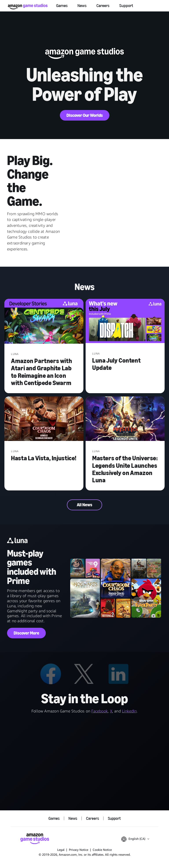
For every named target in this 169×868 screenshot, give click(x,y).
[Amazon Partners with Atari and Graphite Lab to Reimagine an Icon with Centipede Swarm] (44, 322)
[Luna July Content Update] (125, 321)
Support (126, 6)
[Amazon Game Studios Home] (28, 6)
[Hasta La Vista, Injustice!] (44, 419)
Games (62, 6)
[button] (135, 839)
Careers (103, 6)
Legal (61, 850)
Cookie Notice (102, 850)
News (82, 6)
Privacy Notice (79, 850)
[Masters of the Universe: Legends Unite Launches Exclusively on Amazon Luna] (125, 419)
